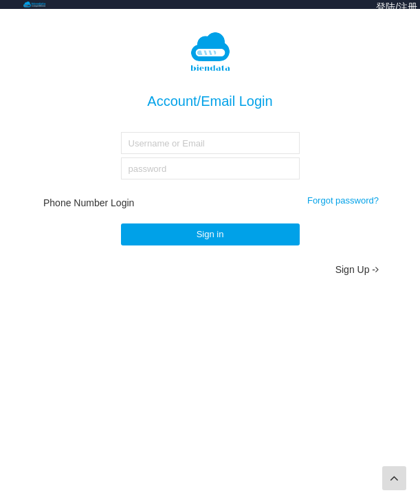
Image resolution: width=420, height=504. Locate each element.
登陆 (386, 7)
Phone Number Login (89, 203)
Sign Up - (357, 270)
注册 (408, 7)
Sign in (210, 234)
